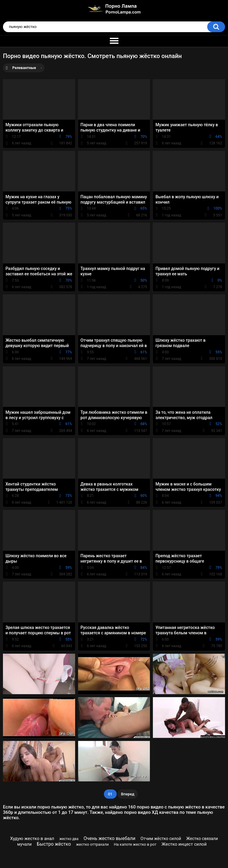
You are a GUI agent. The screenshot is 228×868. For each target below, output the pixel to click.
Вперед (128, 794)
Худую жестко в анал (32, 839)
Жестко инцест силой (184, 844)
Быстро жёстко (54, 844)
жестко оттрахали (92, 844)
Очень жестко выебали (110, 838)
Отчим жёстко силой (161, 839)
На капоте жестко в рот (135, 844)
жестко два (69, 839)
